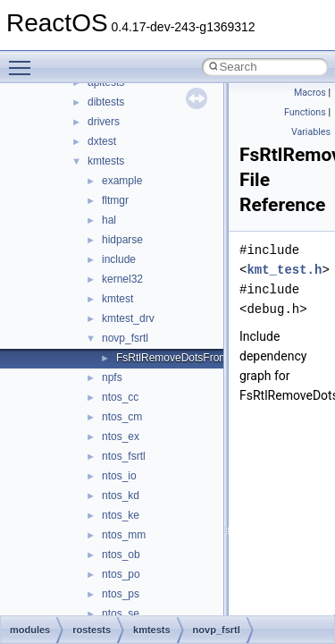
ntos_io (119, 476)
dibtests (106, 102)
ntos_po (121, 574)
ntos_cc (120, 397)
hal (109, 220)
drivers (104, 122)
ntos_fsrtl (124, 456)
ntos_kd (121, 496)
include (119, 259)
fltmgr (115, 200)
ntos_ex (121, 436)
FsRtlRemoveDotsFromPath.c (187, 358)
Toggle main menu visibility (24, 60)
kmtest (117, 299)
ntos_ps (121, 594)
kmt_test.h (284, 270)
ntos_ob (121, 555)
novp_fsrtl (125, 338)
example (122, 181)
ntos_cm (122, 417)
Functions (305, 112)
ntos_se (121, 614)
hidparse (122, 240)
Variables (311, 132)
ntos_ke (121, 515)
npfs (112, 377)
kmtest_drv (128, 318)
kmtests (106, 161)
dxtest (102, 141)
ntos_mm (124, 535)
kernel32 (122, 279)
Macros (310, 93)
